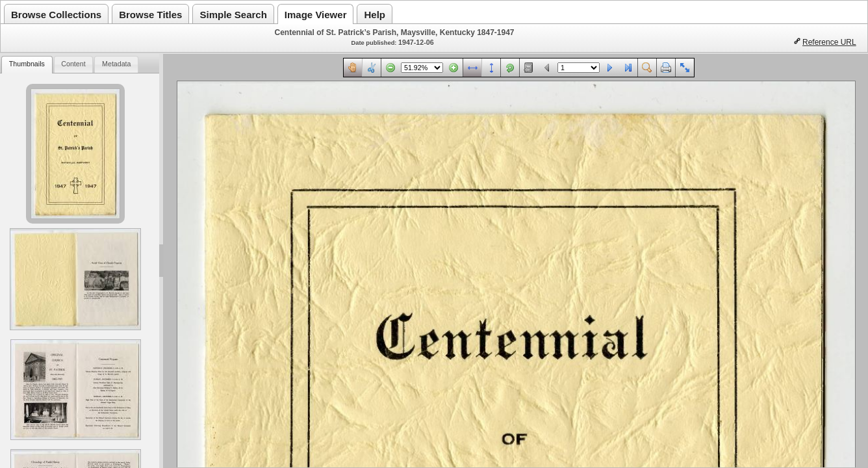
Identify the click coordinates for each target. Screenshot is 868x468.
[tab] (27, 65)
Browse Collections (56, 15)
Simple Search (233, 15)
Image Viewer (316, 15)
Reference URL (829, 42)
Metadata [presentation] (116, 64)
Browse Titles (150, 15)
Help (375, 15)
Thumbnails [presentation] (27, 64)
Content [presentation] (73, 64)
